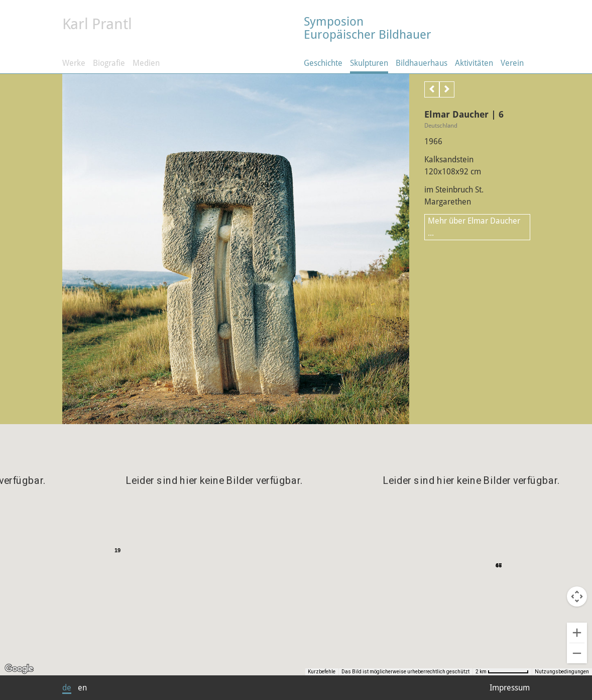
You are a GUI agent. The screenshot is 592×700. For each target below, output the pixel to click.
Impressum (510, 688)
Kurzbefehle (341, 672)
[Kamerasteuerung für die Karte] (577, 596)
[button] (400, 548)
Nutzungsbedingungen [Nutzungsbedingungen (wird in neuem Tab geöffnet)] (562, 672)
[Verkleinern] (577, 653)
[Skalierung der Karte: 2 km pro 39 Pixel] (512, 672)
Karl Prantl (97, 24)
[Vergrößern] (577, 633)
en (82, 688)
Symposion (417, 28)
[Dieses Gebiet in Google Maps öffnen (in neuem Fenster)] (19, 669)
